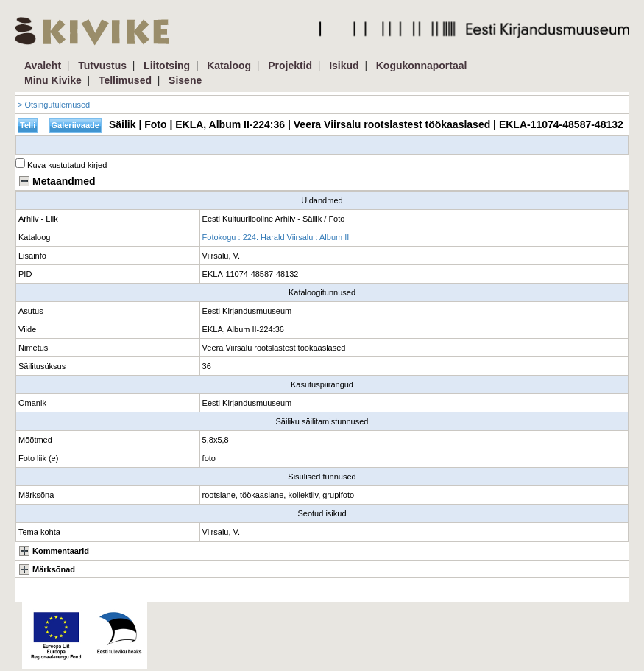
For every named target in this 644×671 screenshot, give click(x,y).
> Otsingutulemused (54, 105)
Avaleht (43, 66)
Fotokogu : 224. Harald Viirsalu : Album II (276, 237)
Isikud (344, 66)
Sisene (185, 80)
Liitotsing (167, 66)
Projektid (290, 66)
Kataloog (229, 66)
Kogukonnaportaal (422, 66)
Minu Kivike (53, 80)
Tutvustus (102, 66)
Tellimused (125, 80)
